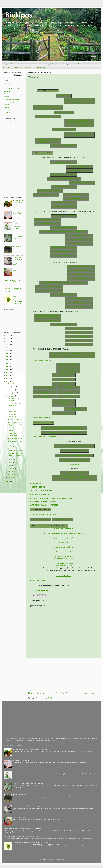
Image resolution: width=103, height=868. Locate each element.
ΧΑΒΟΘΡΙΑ (79, 344)
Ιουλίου (10, 459)
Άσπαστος (7, 94)
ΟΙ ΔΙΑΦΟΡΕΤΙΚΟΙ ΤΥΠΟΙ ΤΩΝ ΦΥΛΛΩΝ (64, 179)
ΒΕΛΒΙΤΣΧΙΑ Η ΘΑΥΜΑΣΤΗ (48, 316)
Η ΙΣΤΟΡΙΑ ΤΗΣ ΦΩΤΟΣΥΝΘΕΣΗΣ (48, 220)
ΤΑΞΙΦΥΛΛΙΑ (64, 203)
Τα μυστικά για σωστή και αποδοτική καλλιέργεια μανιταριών (12, 282)
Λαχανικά (56, 64)
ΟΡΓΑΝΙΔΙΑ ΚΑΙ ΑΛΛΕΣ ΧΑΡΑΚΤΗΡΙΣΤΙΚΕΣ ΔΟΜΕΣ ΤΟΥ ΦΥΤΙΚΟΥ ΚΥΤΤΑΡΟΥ (79, 123)
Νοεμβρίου (11, 387)
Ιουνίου (10, 462)
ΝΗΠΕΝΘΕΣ (64, 295)
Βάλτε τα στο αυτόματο (15, 438)
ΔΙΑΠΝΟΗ (79, 236)
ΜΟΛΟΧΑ (44, 396)
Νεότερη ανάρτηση (36, 693)
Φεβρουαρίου (12, 474)
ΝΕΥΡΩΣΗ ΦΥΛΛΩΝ (76, 199)
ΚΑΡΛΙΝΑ (79, 328)
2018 (8, 360)
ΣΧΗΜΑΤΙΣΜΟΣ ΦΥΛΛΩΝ (79, 171)
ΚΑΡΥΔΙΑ (68, 388)
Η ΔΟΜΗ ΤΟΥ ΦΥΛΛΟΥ (64, 162)
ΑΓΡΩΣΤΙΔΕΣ (41, 519)
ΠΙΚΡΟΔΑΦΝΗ (68, 396)
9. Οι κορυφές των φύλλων (64, 564)
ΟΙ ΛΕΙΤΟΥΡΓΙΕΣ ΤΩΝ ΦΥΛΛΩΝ (64, 216)
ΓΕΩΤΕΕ (7, 107)
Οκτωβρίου (12, 390)
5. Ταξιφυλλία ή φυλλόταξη (64, 547)
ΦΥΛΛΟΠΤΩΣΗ (64, 256)
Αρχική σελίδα (9, 64)
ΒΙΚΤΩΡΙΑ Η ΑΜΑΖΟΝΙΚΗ (48, 320)
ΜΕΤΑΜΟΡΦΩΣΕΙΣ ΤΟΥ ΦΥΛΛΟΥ (81, 267)
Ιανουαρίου (12, 477)
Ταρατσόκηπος (8, 121)
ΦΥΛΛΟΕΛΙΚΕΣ (81, 279)
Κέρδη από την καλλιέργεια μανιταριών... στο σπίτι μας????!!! (13, 290)
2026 (8, 336)
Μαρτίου (11, 471)
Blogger (61, 860)
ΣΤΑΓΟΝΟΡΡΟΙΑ (79, 244)
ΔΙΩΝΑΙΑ (49, 287)
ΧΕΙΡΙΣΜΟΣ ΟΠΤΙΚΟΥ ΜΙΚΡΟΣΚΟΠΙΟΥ (64, 432)
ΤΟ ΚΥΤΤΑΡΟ (64, 96)
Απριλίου (11, 468)
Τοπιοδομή (7, 113)
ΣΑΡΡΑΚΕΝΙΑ (79, 307)
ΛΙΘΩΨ (79, 332)
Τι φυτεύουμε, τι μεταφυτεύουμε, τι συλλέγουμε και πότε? (30, 749)
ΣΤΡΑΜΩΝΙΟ (64, 405)
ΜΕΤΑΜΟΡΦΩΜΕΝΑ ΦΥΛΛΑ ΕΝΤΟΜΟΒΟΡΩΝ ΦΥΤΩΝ (64, 283)
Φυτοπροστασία (68, 64)
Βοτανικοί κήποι (91, 64)
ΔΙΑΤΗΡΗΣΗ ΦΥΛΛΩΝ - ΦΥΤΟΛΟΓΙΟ (44, 505)
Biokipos (19, 16)
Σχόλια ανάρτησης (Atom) (44, 698)
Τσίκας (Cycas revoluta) (20, 795)
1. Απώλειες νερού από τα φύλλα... (74, 473)
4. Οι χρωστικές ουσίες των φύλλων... (74, 460)
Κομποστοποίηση (24, 64)
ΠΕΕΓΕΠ (7, 110)
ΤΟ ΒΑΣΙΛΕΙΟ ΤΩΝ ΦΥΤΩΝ (64, 129)
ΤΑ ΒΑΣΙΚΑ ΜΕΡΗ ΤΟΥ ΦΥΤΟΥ (64, 146)
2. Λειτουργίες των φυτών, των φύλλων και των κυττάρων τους (64, 533)
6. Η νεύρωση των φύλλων (64, 552)
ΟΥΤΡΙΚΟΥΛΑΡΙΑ (79, 303)
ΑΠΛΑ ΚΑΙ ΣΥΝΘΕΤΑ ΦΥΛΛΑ (64, 187)
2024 (8, 342)
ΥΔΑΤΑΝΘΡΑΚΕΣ (62, 519)
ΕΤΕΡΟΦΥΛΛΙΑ (46, 195)
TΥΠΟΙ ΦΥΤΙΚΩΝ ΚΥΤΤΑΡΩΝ (48, 116)
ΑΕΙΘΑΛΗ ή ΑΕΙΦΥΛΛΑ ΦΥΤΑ (45, 515)
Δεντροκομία (40, 67)
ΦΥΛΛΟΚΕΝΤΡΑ (81, 271)
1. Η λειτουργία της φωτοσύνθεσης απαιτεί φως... (74, 446)
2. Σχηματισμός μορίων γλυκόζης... (74, 450)
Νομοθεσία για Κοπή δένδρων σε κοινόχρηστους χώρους (30, 806)
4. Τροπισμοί (64, 543)
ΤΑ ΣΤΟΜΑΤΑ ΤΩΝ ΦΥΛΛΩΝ (79, 167)
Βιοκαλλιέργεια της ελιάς (15, 419)
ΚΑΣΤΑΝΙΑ (44, 392)
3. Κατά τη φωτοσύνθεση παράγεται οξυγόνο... (74, 455)
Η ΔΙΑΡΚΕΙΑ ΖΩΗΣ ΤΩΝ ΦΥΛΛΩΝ (64, 175)
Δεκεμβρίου (12, 384)
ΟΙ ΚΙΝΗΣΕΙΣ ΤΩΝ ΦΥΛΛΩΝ (64, 248)
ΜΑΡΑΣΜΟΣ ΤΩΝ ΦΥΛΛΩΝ (64, 252)
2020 (8, 354)
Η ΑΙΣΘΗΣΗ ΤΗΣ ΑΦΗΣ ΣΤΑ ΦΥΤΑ (43, 502)
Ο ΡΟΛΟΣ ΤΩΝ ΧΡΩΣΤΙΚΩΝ (64, 228)
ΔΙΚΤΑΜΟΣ (64, 384)
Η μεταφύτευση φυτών (20, 817)
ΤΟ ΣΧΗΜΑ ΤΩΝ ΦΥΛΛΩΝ (50, 191)
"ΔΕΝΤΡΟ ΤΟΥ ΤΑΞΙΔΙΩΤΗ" (64, 324)
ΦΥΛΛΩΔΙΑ (81, 275)
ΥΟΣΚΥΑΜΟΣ (64, 413)
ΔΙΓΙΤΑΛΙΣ (64, 379)
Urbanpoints (8, 91)
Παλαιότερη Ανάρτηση (89, 693)
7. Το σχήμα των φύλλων (64, 557)
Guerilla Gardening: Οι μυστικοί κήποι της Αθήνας (15, 424)
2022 (8, 348)
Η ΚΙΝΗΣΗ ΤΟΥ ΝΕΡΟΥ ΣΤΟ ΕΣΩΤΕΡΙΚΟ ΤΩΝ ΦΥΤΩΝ (51, 498)
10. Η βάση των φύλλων (64, 566)
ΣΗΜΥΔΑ (64, 401)
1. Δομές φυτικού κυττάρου (64, 529)
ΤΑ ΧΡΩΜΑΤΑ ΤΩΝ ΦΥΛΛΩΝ (64, 207)
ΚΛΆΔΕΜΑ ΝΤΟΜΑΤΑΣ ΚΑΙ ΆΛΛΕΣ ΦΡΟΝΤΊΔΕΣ (29, 772)
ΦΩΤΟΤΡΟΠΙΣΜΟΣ (38, 487)
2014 (8, 372)
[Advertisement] (64, 675)
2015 (8, 369)
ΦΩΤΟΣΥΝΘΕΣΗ (48, 224)
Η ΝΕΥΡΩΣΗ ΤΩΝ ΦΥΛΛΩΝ (41, 494)
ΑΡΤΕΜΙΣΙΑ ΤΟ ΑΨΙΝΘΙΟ (68, 365)
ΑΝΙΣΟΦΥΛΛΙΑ (76, 195)
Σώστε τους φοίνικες (41, 64)
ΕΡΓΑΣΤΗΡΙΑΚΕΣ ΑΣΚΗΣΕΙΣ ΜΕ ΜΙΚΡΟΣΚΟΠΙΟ (64, 428)
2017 (8, 363)
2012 (8, 378)
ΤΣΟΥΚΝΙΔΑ (76, 409)
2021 (8, 351)
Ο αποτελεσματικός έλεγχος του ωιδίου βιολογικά (18, 238)
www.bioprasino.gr (43, 590)
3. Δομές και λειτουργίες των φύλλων (64, 538)
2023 (8, 345)
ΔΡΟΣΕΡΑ (49, 291)
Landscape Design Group (12, 89)
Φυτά (80, 64)
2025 (8, 339)
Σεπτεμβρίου (12, 393)
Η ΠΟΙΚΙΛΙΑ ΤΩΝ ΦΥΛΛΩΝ (82, 183)
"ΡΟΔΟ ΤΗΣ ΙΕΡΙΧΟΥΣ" (79, 336)
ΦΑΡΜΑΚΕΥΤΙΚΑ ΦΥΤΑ (42, 360)
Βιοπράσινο (7, 105)
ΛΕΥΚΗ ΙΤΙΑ (68, 392)
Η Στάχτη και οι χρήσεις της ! (22, 761)
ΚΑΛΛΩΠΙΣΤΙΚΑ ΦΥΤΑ (41, 418)
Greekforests (8, 86)
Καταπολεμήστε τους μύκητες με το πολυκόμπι (14, 405)
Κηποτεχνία (8, 67)
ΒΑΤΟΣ (64, 375)
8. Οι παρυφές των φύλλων (64, 559)
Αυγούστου (12, 396)
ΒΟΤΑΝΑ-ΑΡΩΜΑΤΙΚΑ (24, 67)
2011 (8, 381)
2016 (8, 366)
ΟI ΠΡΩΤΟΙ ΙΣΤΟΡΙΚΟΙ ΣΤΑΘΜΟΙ (78, 100)
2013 (8, 375)
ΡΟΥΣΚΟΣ (79, 340)
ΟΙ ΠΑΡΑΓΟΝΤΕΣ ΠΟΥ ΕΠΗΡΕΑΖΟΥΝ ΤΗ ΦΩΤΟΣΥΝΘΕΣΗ (64, 232)
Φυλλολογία (11, 446)
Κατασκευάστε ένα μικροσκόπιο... (46, 437)
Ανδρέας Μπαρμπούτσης (11, 99)
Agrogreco (7, 83)
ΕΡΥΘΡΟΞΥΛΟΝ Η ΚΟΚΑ (44, 388)
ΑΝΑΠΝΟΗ (79, 240)
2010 (8, 481)
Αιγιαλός (7, 97)
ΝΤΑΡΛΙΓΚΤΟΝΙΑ (79, 299)
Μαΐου (10, 465)
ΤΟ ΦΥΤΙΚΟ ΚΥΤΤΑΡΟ (64, 112)
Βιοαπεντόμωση (9, 102)
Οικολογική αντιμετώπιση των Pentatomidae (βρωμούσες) (31, 843)
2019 (8, 357)
